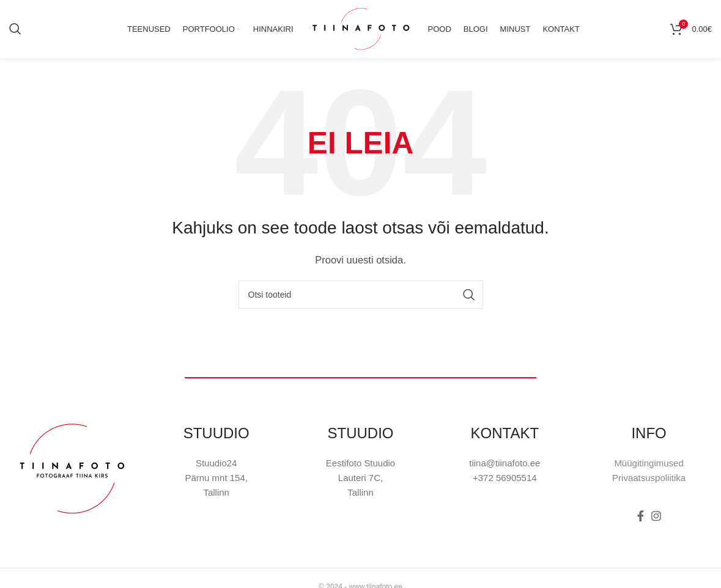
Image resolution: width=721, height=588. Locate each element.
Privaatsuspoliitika (649, 481)
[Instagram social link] (656, 519)
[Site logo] (361, 30)
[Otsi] (15, 31)
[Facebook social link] (641, 519)
